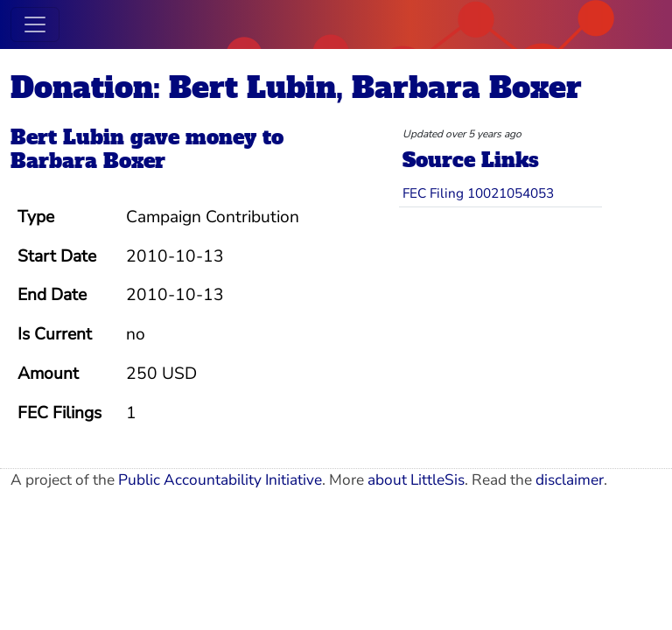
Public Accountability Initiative (220, 480)
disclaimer (570, 480)
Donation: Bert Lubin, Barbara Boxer (296, 87)
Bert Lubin (67, 137)
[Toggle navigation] (35, 24)
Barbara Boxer (88, 161)
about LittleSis (416, 480)
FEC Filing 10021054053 (478, 193)
